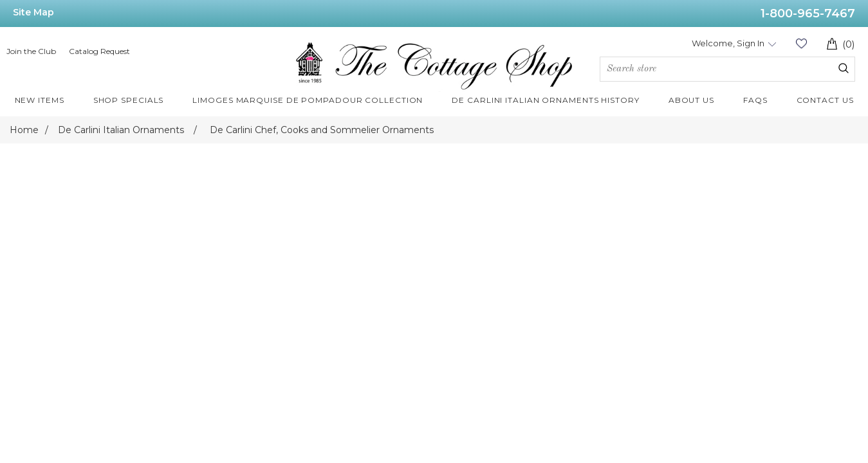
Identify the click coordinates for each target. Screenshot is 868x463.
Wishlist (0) (801, 43)
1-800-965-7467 (808, 14)
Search (844, 68)
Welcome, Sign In (728, 43)
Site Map (33, 12)
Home (24, 130)
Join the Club (31, 51)
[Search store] (727, 69)
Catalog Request (99, 51)
